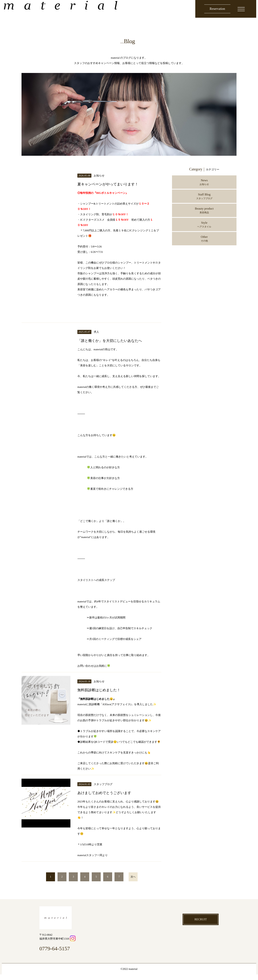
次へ (133, 882)
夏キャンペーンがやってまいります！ (118, 184)
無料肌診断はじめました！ (106, 695)
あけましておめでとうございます (114, 798)
